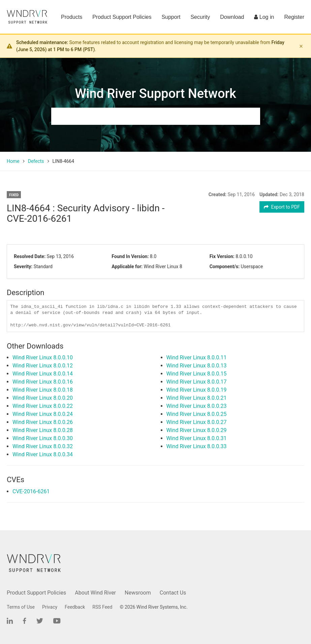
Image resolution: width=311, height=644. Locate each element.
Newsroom (138, 593)
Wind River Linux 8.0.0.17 (197, 382)
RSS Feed (102, 607)
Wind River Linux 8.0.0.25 (197, 414)
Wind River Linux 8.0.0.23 (197, 406)
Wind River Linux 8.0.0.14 (43, 374)
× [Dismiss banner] (301, 46)
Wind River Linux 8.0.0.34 (43, 454)
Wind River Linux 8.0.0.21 (197, 398)
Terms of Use (21, 607)
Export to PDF (282, 207)
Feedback (75, 607)
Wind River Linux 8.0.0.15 (197, 374)
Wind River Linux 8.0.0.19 (197, 390)
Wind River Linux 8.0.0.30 (43, 438)
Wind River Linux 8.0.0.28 (43, 430)
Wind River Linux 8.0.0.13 (197, 366)
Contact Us (173, 593)
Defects (36, 161)
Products (72, 17)
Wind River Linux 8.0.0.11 (197, 357)
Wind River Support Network (155, 94)
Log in (264, 17)
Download (232, 17)
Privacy (50, 607)
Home (13, 161)
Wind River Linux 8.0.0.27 (197, 422)
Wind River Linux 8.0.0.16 (43, 382)
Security (200, 17)
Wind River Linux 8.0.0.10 (43, 357)
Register (294, 17)
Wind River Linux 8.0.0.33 (197, 446)
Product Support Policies (122, 17)
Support (171, 17)
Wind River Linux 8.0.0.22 (43, 406)
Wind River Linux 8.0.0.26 (43, 422)
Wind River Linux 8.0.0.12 (43, 366)
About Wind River (95, 593)
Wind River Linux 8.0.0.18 (43, 390)
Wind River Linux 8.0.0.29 (197, 430)
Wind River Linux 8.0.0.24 (43, 414)
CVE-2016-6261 (31, 491)
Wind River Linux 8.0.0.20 (43, 398)
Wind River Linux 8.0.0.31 (197, 438)
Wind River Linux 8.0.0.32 (43, 446)
